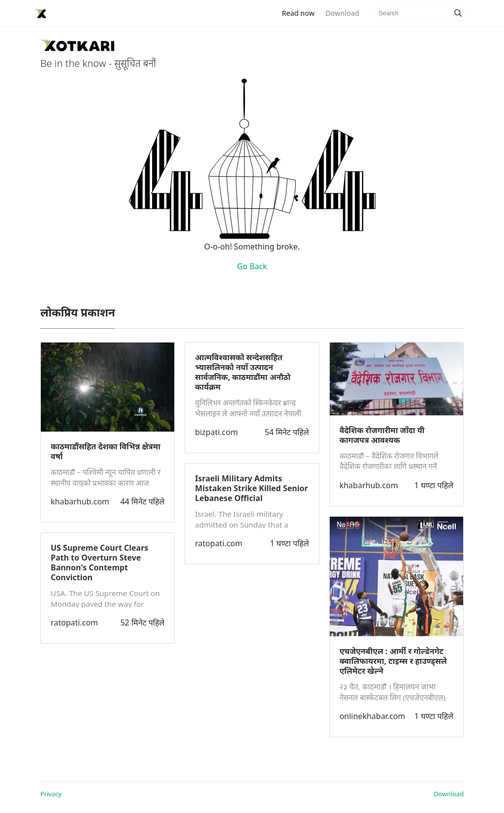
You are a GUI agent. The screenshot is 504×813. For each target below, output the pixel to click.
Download (342, 13)
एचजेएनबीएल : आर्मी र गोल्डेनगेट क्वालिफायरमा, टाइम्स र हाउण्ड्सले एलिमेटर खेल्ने (393, 661)
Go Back (252, 266)
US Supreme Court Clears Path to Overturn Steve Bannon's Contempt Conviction (99, 563)
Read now (301, 13)
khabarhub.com (80, 501)
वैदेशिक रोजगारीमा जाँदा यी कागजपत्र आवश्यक (382, 435)
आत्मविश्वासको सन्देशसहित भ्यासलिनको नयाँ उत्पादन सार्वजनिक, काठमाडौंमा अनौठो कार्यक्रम (243, 372)
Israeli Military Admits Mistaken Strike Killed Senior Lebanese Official (251, 488)
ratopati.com (74, 623)
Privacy (51, 794)
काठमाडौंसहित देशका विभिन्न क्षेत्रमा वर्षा (106, 451)
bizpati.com (216, 432)
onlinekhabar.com (373, 716)
